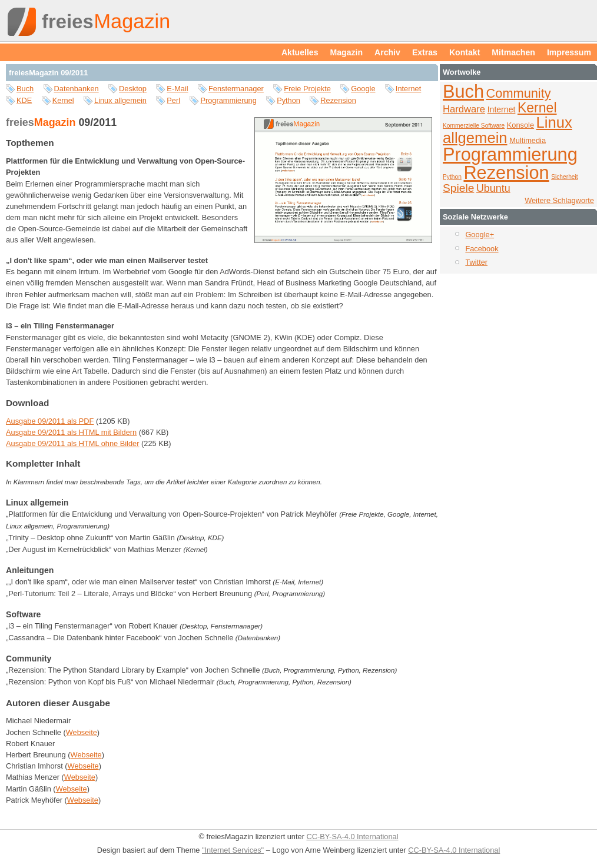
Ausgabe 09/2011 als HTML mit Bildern (71, 432)
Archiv (387, 52)
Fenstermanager (236, 89)
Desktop (133, 89)
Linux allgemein (120, 100)
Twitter (476, 262)
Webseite (82, 732)
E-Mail (177, 89)
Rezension (338, 100)
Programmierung (228, 100)
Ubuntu (493, 188)
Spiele (458, 188)
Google (363, 89)
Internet (408, 89)
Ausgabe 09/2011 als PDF (50, 421)
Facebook (482, 249)
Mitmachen (513, 52)
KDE (24, 100)
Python (288, 100)
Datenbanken (77, 89)
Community (519, 93)
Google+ (480, 235)
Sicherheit (565, 177)
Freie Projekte (307, 89)
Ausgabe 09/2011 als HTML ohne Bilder (72, 443)
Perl (173, 100)
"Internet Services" (233, 850)
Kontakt (465, 52)
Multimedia (528, 140)
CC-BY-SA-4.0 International (352, 837)
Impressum (569, 52)
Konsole (520, 125)
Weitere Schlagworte (559, 200)
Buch (25, 89)
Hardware (464, 109)
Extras (425, 52)
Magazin (347, 52)
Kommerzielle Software (474, 126)
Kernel (63, 100)
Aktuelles (300, 52)
